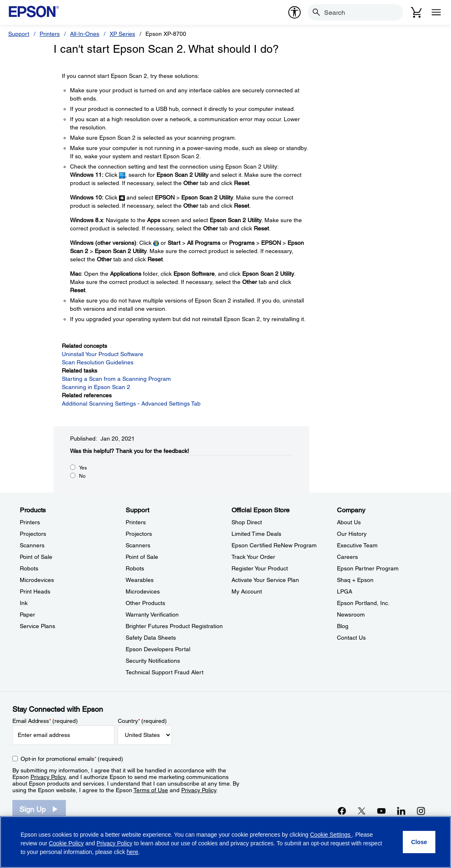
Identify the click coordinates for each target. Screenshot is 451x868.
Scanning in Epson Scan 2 (96, 387)
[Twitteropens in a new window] (362, 811)
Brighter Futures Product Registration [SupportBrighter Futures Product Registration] (174, 626)
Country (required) (142, 721)
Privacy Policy (48, 777)
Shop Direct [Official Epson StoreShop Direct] (247, 522)
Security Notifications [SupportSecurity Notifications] (153, 661)
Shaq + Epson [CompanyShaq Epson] (355, 580)
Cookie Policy (66, 843)
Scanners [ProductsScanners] (32, 545)
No (82, 476)
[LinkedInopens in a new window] (401, 811)
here (133, 852)
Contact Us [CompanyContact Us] (351, 638)
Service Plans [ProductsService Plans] (37, 626)
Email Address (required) (45, 721)
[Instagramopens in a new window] (421, 811)
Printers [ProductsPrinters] (30, 522)
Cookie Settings (331, 835)
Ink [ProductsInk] (24, 603)
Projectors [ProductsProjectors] (33, 534)
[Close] (419, 842)
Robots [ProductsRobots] (29, 568)
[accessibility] (294, 12)
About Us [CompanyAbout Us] (349, 522)
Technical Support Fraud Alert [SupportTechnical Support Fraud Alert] (165, 672)
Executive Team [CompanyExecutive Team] (357, 545)
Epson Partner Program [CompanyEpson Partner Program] (368, 568)
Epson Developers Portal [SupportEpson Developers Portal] (158, 649)
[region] (225, 842)
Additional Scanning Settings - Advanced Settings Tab (131, 404)
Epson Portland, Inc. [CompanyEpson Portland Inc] (363, 603)
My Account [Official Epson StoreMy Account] (247, 591)
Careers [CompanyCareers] (347, 557)
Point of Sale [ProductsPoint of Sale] (36, 557)
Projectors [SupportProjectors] (139, 534)
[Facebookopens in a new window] (342, 811)
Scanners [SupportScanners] (138, 545)
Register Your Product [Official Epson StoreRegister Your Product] (260, 568)
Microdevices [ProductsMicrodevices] (37, 580)
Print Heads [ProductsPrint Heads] (35, 591)
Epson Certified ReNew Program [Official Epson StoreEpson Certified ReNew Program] (274, 545)
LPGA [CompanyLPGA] (345, 591)
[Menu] (436, 12)
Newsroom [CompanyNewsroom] (351, 615)
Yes (83, 468)
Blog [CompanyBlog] (343, 626)
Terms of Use (151, 790)
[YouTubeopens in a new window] (381, 811)
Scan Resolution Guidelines (98, 362)
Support (19, 34)
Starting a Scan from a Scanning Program (116, 379)
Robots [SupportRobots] (135, 568)
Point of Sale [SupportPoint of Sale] (142, 557)
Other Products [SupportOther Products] (145, 603)
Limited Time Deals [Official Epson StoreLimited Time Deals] (256, 534)
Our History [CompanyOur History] (352, 534)
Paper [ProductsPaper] (27, 615)
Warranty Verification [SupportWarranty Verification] (152, 615)
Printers (50, 34)
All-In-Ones (85, 34)
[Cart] (416, 12)
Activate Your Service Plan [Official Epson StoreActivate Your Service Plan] (265, 580)
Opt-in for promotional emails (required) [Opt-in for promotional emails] (72, 759)
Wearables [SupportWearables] (140, 580)
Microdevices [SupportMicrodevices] (143, 591)
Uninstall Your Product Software (103, 354)
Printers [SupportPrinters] (136, 522)
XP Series (122, 34)
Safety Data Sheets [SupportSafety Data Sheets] (151, 638)
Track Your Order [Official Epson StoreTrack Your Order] (253, 557)
